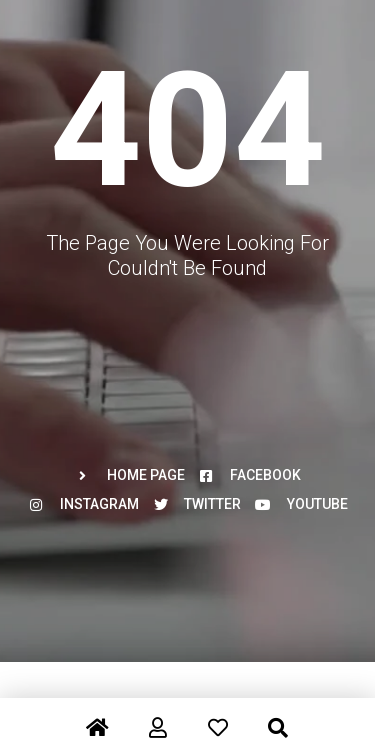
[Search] (278, 715)
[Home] (98, 715)
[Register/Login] (158, 715)
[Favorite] (218, 715)
